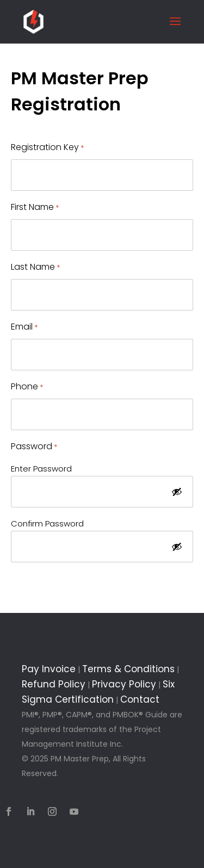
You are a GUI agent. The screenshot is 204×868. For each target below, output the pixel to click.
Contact (140, 699)
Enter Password (41, 469)
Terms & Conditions (128, 669)
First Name (35, 207)
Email (24, 327)
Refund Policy (54, 684)
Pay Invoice (49, 669)
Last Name (35, 267)
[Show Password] (177, 492)
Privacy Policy (124, 684)
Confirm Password (47, 523)
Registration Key (47, 148)
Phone (27, 387)
